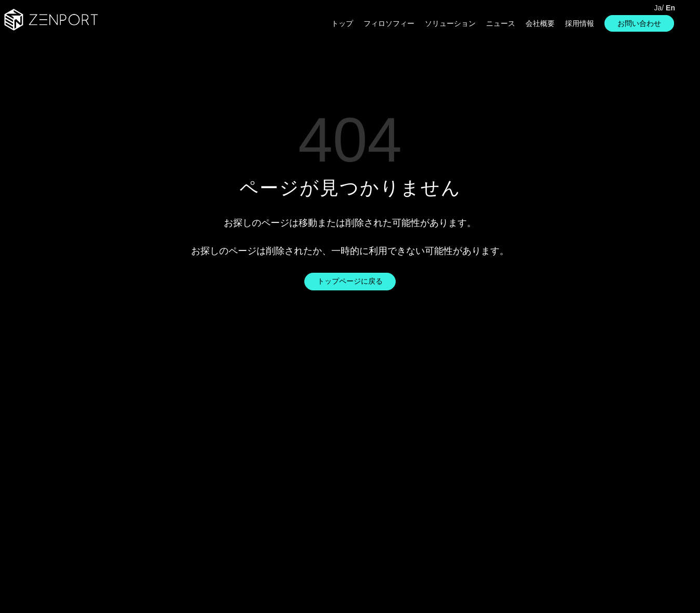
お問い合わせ (639, 23)
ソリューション (450, 23)
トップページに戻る (350, 281)
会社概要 (540, 23)
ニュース (501, 23)
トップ (342, 23)
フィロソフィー (389, 23)
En (670, 8)
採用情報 (580, 23)
